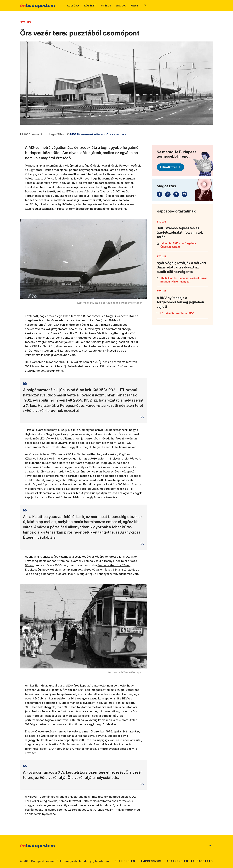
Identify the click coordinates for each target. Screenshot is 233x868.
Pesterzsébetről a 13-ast (114, 565)
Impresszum (151, 861)
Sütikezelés (125, 861)
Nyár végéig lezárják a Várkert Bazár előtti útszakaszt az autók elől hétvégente (181, 267)
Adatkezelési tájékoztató (190, 861)
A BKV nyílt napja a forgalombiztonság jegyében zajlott (180, 302)
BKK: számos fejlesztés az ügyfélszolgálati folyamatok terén (180, 232)
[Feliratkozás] (170, 167)
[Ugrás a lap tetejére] (210, 846)
